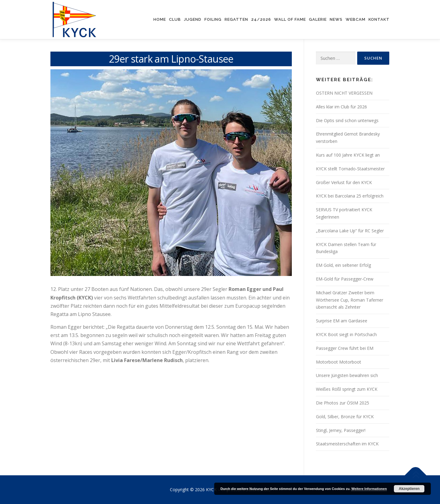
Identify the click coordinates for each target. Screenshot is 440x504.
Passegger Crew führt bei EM (345, 348)
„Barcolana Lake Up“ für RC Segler (350, 231)
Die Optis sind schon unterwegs (347, 120)
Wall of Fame (290, 19)
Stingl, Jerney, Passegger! (341, 430)
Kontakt (379, 19)
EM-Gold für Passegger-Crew (345, 279)
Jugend (193, 19)
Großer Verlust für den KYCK (344, 182)
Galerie (318, 19)
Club (175, 19)
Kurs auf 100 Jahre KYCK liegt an (348, 155)
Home (160, 19)
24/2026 (261, 19)
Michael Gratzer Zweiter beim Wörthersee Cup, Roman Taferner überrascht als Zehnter (350, 300)
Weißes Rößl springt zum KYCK (347, 389)
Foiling (213, 19)
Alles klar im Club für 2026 (341, 107)
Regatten (236, 19)
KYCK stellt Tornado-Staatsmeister (350, 169)
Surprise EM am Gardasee (342, 321)
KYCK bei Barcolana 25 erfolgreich (350, 196)
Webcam (356, 19)
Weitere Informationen (369, 489)
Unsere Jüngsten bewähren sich (347, 375)
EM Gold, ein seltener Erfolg (343, 265)
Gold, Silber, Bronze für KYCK (345, 417)
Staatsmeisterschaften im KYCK (347, 444)
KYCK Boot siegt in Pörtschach (346, 334)
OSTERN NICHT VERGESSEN (344, 93)
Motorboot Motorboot (339, 362)
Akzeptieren (409, 489)
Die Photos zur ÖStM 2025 (343, 403)
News (336, 19)
